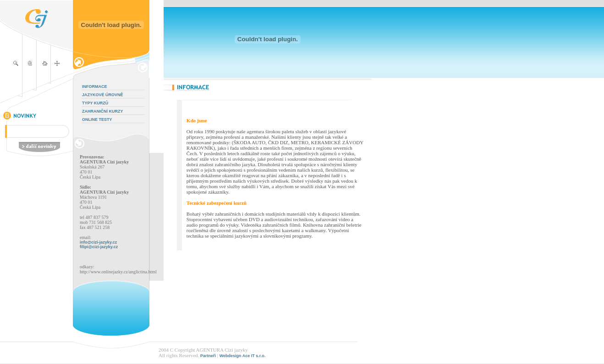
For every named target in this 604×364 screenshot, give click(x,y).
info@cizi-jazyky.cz (98, 242)
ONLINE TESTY (97, 120)
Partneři (208, 356)
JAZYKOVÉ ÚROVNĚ (103, 95)
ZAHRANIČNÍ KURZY (103, 111)
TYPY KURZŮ (95, 103)
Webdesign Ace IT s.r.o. (243, 356)
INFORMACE (95, 87)
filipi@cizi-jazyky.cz (99, 247)
